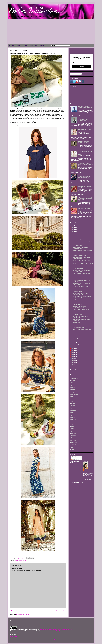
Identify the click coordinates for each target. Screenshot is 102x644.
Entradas (74, 457)
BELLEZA (42, 45)
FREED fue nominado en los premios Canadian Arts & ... (82, 245)
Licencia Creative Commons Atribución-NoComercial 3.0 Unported (56, 630)
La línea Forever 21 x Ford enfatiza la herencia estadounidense (84, 119)
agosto (75, 332)
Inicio (40, 611)
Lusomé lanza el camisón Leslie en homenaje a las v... (81, 278)
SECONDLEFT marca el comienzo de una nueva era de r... (82, 323)
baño (73, 384)
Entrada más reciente (16, 611)
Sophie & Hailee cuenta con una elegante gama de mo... (81, 307)
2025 (73, 227)
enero (75, 346)
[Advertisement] (51, 32)
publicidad (74, 437)
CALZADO (25, 45)
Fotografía (74, 411)
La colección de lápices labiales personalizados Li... (81, 294)
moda (26, 560)
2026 (73, 225)
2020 (73, 353)
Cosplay (73, 403)
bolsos (73, 388)
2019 (73, 355)
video (73, 446)
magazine (74, 421)
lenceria (73, 418)
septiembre (76, 239)
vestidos (74, 444)
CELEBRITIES (33, 45)
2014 (73, 363)
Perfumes (74, 435)
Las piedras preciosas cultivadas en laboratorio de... (82, 300)
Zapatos (73, 449)
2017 (73, 359)
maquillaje (74, 423)
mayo (75, 338)
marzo (75, 342)
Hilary (86, 470)
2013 (73, 365)
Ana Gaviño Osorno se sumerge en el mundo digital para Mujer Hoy (85, 108)
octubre (75, 237)
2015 (73, 361)
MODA (18, 45)
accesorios (74, 377)
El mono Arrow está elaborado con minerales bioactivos (81, 327)
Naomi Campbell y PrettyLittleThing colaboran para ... (81, 310)
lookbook (74, 419)
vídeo (73, 448)
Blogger (56, 640)
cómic (73, 400)
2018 (73, 357)
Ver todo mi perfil (87, 481)
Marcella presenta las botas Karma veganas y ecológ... (81, 261)
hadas (73, 412)
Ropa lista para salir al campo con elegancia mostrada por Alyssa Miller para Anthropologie (85, 199)
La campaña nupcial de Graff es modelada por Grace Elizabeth (85, 153)
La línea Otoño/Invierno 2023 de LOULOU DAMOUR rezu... (80, 255)
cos (72, 402)
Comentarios (75, 459)
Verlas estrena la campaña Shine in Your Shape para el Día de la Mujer (85, 131)
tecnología (74, 442)
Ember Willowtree (34, 10)
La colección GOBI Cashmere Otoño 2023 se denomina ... (82, 297)
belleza (73, 386)
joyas (73, 416)
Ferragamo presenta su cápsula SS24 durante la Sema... (82, 248)
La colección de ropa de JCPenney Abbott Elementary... (81, 242)
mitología (74, 425)
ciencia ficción (75, 395)
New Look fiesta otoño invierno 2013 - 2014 (83, 142)
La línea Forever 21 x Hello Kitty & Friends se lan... (81, 317)
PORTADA (12, 45)
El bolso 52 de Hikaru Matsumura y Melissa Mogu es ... (81, 258)
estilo (73, 407)
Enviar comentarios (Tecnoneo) (23, 614)
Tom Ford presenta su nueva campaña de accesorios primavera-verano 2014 (85, 176)
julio (74, 334)
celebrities (74, 393)
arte (72, 382)
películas (74, 434)
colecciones (17, 560)
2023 (73, 231)
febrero (75, 344)
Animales (74, 380)
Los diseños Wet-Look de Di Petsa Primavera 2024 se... (81, 268)
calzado (73, 389)
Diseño (22, 560)
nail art (73, 428)
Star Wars (74, 441)
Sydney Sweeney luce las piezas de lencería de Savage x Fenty (85, 210)
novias (73, 430)
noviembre (76, 235)
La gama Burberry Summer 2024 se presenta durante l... (81, 271)
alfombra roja (75, 379)
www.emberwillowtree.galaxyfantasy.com (62, 631)
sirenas (73, 439)
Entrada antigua (61, 611)
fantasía (73, 409)
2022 (73, 349)
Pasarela (74, 432)
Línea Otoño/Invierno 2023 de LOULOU (82, 329)
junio (74, 336)
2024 (73, 229)
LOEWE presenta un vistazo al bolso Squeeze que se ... (82, 304)
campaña (74, 391)
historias (74, 414)
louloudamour (19, 555)
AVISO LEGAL (14, 636)
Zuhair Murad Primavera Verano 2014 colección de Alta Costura (85, 165)
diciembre (76, 233)
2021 (73, 351)
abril (74, 340)
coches (73, 396)
